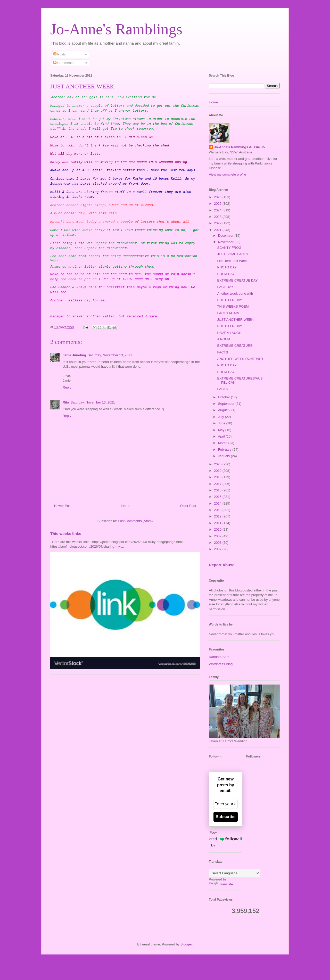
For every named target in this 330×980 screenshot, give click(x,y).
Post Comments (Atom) (135, 521)
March (223, 443)
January (225, 456)
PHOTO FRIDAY (229, 300)
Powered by (226, 839)
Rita (66, 402)
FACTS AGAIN (228, 313)
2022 (218, 223)
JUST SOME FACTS (233, 254)
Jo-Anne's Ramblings (116, 29)
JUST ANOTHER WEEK (235, 320)
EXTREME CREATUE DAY (237, 280)
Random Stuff (219, 657)
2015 (218, 497)
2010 (218, 529)
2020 (218, 464)
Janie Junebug (74, 355)
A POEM (224, 339)
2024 (218, 210)
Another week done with (235, 294)
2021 (218, 230)
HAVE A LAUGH (229, 333)
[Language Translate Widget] (234, 873)
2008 (218, 543)
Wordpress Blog (221, 664)
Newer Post (63, 506)
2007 (218, 549)
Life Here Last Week (232, 261)
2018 (218, 477)
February (225, 450)
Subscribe (225, 817)
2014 (218, 503)
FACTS (222, 352)
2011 (218, 523)
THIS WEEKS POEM (233, 306)
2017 (218, 484)
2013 (218, 510)
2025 (218, 204)
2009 (218, 536)
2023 (218, 217)
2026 (218, 197)
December (226, 236)
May (222, 430)
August (224, 410)
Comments (63, 63)
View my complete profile (227, 174)
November (226, 242)
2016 (218, 490)
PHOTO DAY (227, 267)
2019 (218, 471)
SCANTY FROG (229, 248)
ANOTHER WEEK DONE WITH (241, 359)
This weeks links (66, 534)
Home (126, 506)
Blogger (186, 944)
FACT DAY (225, 287)
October (225, 397)
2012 (218, 516)
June (222, 423)
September (227, 404)
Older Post (188, 506)
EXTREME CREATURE (235, 346)
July (222, 417)
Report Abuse (222, 565)
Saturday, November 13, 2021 (110, 355)
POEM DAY (226, 274)
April (222, 436)
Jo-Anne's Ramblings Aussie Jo (239, 147)
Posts (60, 54)
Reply (67, 387)
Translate (221, 884)
